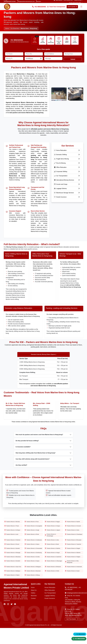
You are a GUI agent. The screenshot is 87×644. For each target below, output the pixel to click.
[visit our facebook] (5, 620)
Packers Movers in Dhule (32, 538)
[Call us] (20, 41)
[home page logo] (7, 7)
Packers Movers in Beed (52, 551)
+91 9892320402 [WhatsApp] (79, 638)
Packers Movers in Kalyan (33, 574)
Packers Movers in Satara (33, 551)
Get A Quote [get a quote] (72, 7)
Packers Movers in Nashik (73, 523)
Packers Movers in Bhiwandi (53, 580)
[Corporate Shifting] (67, 173)
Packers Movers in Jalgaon (53, 534)
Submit (73, 60)
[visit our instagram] (8, 620)
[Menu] (81, 7)
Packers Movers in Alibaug (33, 591)
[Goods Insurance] (67, 198)
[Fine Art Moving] (67, 164)
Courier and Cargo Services (59, 42)
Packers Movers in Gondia (33, 568)
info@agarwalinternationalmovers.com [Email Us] (26, 1)
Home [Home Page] (7, 29)
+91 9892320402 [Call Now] (39, 7)
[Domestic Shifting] (67, 156)
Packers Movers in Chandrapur (71, 539)
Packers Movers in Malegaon (31, 581)
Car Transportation (51, 42)
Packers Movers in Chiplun (13, 591)
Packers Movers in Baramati (33, 586)
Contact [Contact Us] (33, 614)
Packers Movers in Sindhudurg (31, 562)
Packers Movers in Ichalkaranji (31, 545)
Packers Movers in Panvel (12, 551)
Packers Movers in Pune (32, 523)
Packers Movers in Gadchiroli (51, 569)
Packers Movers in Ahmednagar (51, 539)
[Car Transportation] (67, 177)
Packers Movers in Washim (73, 561)
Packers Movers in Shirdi (53, 586)
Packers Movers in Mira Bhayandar (72, 575)
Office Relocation (43, 42)
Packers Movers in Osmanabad (31, 556)
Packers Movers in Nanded (13, 555)
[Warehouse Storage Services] (67, 194)
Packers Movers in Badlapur (13, 586)
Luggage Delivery (67, 42)
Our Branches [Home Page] (15, 29)
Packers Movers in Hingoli (53, 561)
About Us (34, 606)
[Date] (34, 60)
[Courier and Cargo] (67, 185)
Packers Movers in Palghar (73, 568)
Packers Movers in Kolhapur (13, 534)
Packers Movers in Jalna (52, 544)
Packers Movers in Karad (73, 586)
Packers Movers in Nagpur (53, 523)
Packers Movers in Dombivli (13, 574)
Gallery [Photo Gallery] (33, 609)
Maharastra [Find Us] (38, 1)
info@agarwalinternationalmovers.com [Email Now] (74, 609)
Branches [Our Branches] (34, 612)
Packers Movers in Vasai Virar (12, 581)
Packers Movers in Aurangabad (31, 528)
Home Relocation (35, 42)
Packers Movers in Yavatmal (74, 551)
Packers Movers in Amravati (74, 527)
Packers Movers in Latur (12, 538)
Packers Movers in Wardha (53, 555)
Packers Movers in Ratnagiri (13, 561)
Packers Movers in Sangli (32, 534)
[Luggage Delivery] (67, 190)
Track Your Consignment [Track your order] (56, 7)
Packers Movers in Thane (12, 527)
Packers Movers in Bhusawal (74, 544)
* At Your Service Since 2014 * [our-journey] (75, 3)
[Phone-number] (6, 42)
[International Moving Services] (67, 181)
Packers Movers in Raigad (73, 555)
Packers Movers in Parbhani (13, 544)
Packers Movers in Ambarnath (71, 581)
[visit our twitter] (12, 620)
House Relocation (50, 604)
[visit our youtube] (15, 620)
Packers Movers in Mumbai (13, 523)
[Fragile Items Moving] (67, 160)
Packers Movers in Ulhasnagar (51, 575)
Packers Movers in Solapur (53, 527)
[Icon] (35, 39)
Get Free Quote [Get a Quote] (71, 635)
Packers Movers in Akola (73, 534)
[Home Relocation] (67, 151)
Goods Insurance (75, 42)
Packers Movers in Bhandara (13, 568)
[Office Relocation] (67, 168)
